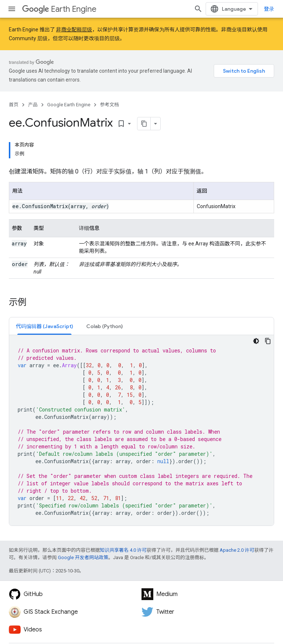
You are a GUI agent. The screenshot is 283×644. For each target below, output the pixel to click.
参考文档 (109, 105)
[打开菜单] (12, 9)
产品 (33, 105)
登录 (269, 9)
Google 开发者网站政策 (83, 557)
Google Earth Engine (69, 105)
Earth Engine (59, 9)
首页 (14, 105)
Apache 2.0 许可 (237, 550)
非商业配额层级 (74, 30)
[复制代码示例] (268, 341)
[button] (44, 326)
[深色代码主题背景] (256, 341)
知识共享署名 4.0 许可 (123, 550)
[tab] (44, 326)
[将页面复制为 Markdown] (144, 124)
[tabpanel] (141, 430)
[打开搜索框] (198, 9)
